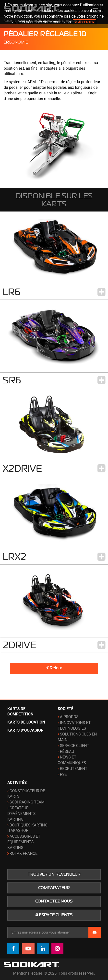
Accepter (84, 22)
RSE (63, 774)
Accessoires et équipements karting (24, 842)
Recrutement (74, 769)
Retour (54, 668)
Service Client (75, 746)
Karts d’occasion (25, 730)
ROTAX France (24, 853)
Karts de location (26, 722)
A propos (69, 717)
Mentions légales (28, 973)
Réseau (67, 752)
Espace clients (54, 915)
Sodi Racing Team (27, 802)
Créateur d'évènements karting (21, 814)
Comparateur (54, 888)
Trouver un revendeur (54, 874)
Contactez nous (54, 901)
